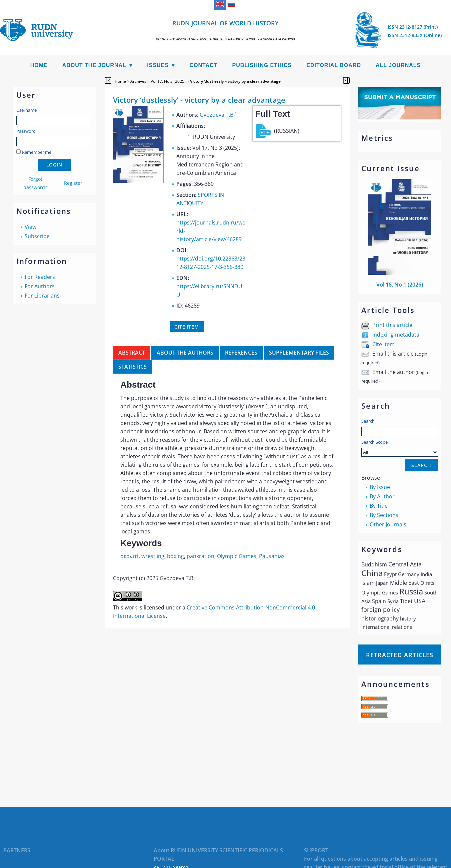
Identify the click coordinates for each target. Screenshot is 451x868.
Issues (158, 65)
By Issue (380, 487)
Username (26, 110)
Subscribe (37, 236)
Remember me (37, 152)
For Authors (40, 286)
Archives (138, 81)
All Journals (398, 65)
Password (26, 131)
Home (39, 65)
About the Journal (94, 65)
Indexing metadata (396, 335)
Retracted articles (400, 655)
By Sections (384, 515)
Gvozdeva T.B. (217, 115)
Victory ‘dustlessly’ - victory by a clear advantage (235, 81)
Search (368, 421)
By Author (382, 496)
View (30, 227)
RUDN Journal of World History (226, 30)
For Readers (40, 277)
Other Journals (388, 524)
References (241, 353)
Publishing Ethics (262, 65)
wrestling (153, 556)
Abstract (132, 353)
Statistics (132, 367)
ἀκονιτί (129, 556)
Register (73, 183)
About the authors (185, 353)
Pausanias (272, 556)
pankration (200, 556)
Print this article (392, 325)
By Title (379, 506)
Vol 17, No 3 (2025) (168, 81)
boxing (175, 556)
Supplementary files (299, 353)
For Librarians (42, 296)
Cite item (383, 344)
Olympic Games (237, 556)
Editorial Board (334, 65)
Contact (203, 65)
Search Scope (400, 448)
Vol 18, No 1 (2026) (400, 285)
